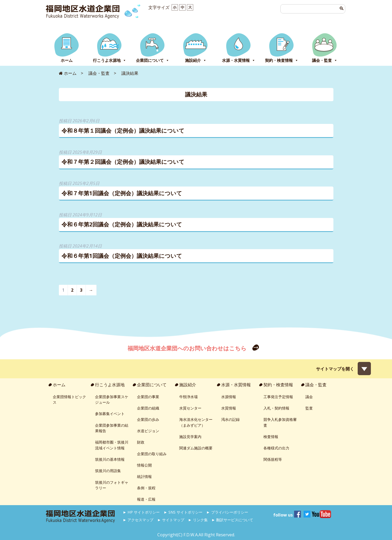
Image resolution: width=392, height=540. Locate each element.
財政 (141, 442)
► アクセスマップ (138, 520)
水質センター (190, 408)
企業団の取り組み (152, 454)
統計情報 (144, 476)
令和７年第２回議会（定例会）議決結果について (123, 162)
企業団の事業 (148, 397)
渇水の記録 (230, 419)
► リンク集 (198, 520)
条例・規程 (146, 488)
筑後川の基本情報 (110, 459)
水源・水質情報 (239, 60)
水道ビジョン (148, 431)
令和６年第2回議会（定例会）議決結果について (122, 224)
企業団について (153, 60)
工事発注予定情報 (278, 397)
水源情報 (229, 397)
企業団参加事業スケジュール (112, 400)
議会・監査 (325, 60)
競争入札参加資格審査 (280, 422)
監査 (309, 408)
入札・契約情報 (276, 408)
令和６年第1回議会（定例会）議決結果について (122, 256)
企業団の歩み (148, 419)
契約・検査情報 (282, 60)
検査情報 (271, 437)
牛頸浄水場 (188, 397)
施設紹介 (196, 60)
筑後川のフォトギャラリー (112, 485)
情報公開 (144, 465)
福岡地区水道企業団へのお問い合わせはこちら (188, 348)
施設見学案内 (190, 437)
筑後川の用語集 (108, 471)
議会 (309, 397)
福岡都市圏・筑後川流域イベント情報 (112, 445)
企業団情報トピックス (69, 400)
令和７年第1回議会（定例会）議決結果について (122, 193)
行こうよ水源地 (110, 60)
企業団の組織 (148, 408)
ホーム (67, 60)
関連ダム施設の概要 (196, 448)
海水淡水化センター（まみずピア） (196, 422)
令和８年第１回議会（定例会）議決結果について (123, 131)
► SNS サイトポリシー (183, 512)
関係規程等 (273, 459)
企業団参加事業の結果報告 (112, 428)
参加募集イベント (110, 414)
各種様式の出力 (276, 448)
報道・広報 (146, 499)
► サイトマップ (171, 520)
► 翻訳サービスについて (232, 520)
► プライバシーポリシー (227, 512)
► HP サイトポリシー (141, 512)
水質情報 (229, 408)
